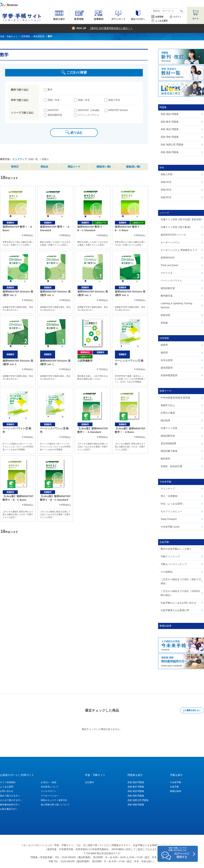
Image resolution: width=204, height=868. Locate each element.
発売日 (15, 167)
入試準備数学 (85, 361)
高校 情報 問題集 (136, 805)
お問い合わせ (7, 791)
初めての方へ (138, 19)
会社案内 (89, 782)
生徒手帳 (174, 787)
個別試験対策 (55, 115)
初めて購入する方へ (10, 796)
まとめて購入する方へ (11, 800)
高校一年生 (54, 100)
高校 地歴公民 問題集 (138, 800)
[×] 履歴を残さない (192, 710)
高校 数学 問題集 (136, 787)
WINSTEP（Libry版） (90, 110)
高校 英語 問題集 (136, 791)
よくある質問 (161, 21)
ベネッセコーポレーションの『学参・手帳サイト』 (48, 845)
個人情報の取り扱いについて (55, 805)
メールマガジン (49, 791)
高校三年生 (114, 100)
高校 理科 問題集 (136, 796)
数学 (50, 90)
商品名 (44, 167)
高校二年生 (84, 100)
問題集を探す (135, 775)
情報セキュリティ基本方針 (54, 800)
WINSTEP (53, 110)
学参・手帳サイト (95, 775)
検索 (181, 11)
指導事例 (99, 19)
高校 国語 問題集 (136, 782)
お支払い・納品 (49, 782)
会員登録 (159, 17)
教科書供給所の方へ (10, 805)
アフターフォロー (50, 796)
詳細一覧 (33, 159)
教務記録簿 (176, 791)
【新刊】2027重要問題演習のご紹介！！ (111, 28)
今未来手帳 (176, 782)
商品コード (74, 167)
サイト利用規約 (8, 782)
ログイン (177, 17)
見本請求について (50, 787)
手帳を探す (176, 775)
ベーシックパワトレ (89, 115)
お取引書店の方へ (9, 809)
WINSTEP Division (118, 110)
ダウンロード (118, 19)
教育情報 (79, 19)
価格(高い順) (133, 167)
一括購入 (44, 159)
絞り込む (77, 133)
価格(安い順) (104, 167)
